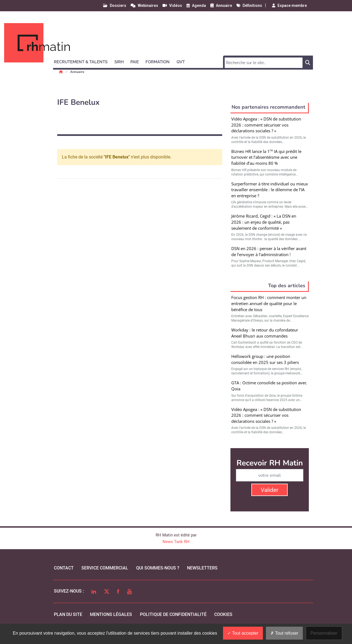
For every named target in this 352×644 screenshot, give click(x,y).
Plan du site (68, 614)
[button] (83, 61)
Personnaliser (324, 633)
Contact (64, 568)
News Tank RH (176, 542)
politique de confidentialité (173, 614)
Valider (269, 490)
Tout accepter (243, 633)
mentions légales (111, 614)
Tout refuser (284, 633)
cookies (223, 614)
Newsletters (202, 568)
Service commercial (105, 568)
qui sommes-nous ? (158, 568)
